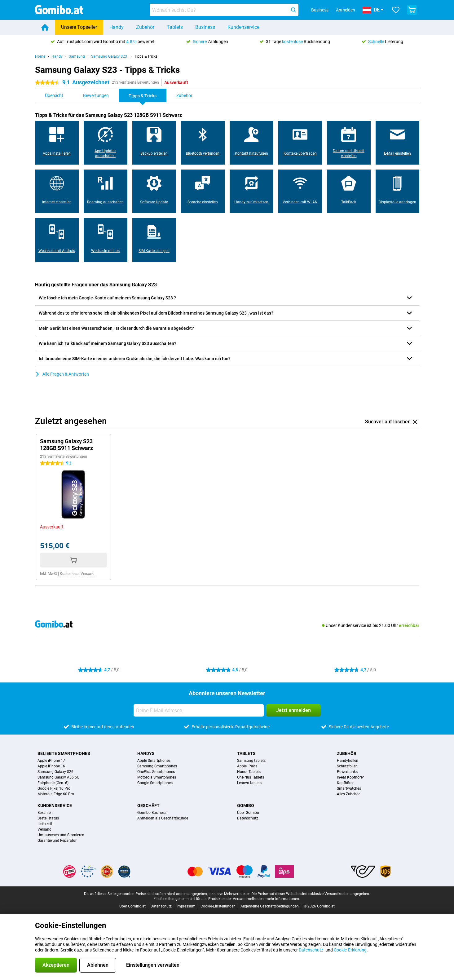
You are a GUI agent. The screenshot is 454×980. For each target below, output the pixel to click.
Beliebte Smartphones (64, 753)
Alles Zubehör (348, 794)
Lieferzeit (45, 824)
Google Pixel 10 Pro (54, 788)
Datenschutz (248, 818)
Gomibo (246, 806)
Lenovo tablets (249, 783)
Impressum (186, 906)
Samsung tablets (251, 761)
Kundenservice (243, 27)
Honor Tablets (249, 772)
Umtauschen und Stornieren (61, 835)
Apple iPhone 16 (51, 766)
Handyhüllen (348, 761)
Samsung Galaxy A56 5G (58, 777)
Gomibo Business (152, 813)
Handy (117, 27)
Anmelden (346, 10)
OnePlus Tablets (251, 777)
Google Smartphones (155, 783)
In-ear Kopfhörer (350, 777)
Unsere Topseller (79, 27)
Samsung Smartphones (157, 766)
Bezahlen (45, 813)
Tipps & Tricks (146, 56)
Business (205, 27)
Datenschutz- (312, 950)
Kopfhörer (345, 783)
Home (40, 56)
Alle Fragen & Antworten (62, 374)
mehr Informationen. (283, 899)
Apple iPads (247, 766)
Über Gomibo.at (132, 906)
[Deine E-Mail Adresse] (199, 710)
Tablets (175, 27)
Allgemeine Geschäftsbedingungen (270, 906)
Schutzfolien (347, 766)
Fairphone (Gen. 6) (53, 783)
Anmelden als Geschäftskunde (163, 818)
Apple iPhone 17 (51, 761)
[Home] (45, 27)
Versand (44, 829)
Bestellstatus (48, 818)
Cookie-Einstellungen (218, 906)
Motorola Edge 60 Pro (56, 794)
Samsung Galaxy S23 (110, 56)
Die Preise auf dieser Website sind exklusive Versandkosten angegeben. (311, 894)
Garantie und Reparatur (57, 841)
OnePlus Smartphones (156, 772)
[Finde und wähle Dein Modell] (224, 10)
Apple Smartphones (154, 761)
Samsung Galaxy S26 (55, 772)
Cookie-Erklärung (350, 950)
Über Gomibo (248, 813)
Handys (146, 753)
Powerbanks (347, 772)
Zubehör (145, 27)
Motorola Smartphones (157, 777)
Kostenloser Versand (77, 574)
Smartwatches (349, 788)
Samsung (77, 56)
